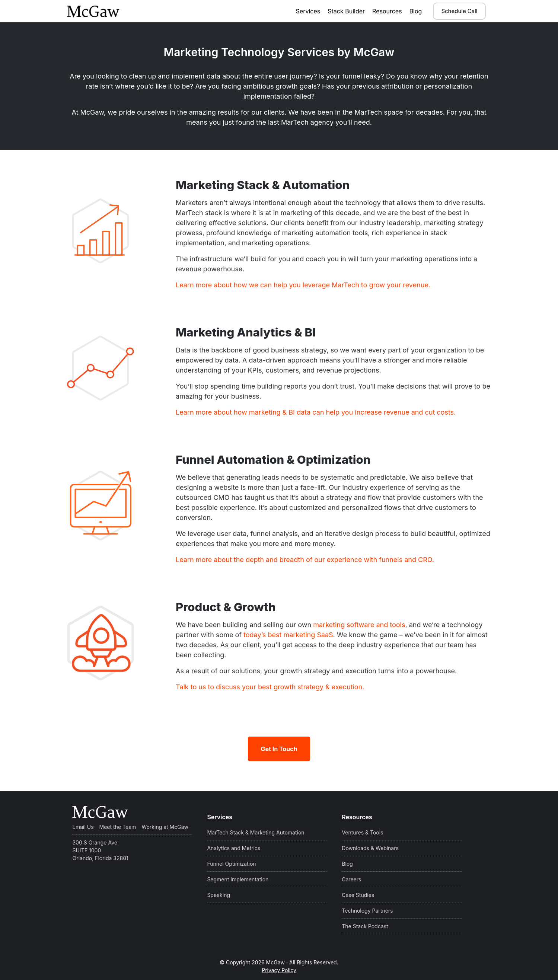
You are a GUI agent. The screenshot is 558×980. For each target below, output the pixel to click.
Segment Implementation (238, 879)
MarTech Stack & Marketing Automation (256, 832)
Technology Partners (367, 911)
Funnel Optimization (231, 864)
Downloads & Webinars (370, 848)
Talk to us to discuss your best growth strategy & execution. (270, 687)
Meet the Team (118, 827)
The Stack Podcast (365, 926)
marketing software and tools (359, 625)
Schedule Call (459, 11)
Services (308, 11)
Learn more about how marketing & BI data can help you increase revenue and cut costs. (316, 412)
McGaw (104, 11)
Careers (351, 879)
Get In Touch (279, 749)
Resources (387, 11)
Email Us (83, 827)
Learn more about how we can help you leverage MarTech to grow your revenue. (303, 285)
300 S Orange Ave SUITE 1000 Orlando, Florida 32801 (100, 850)
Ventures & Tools (362, 832)
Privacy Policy (279, 970)
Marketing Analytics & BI (273, 331)
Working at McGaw (165, 827)
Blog (416, 11)
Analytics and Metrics (234, 848)
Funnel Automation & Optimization (311, 458)
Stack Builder (346, 11)
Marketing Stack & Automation (296, 183)
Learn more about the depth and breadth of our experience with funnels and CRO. (305, 560)
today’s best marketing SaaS (288, 635)
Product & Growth (245, 605)
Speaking (219, 895)
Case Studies (358, 895)
